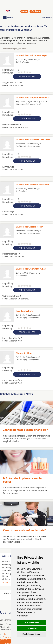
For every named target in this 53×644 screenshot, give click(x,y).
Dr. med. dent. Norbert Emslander (32, 185)
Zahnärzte (47, 18)
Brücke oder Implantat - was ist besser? (23, 480)
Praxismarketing (10, 637)
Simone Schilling (24, 353)
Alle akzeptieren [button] (32, 623)
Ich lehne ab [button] (32, 628)
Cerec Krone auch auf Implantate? (24, 530)
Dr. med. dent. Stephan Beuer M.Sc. (33, 97)
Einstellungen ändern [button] (32, 634)
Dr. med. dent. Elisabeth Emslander (33, 140)
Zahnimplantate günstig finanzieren (26, 430)
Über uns (7, 634)
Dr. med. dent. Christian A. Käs (31, 269)
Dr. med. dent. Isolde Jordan (30, 227)
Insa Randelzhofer (25, 311)
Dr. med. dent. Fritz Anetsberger (32, 55)
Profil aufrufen (27, 76)
